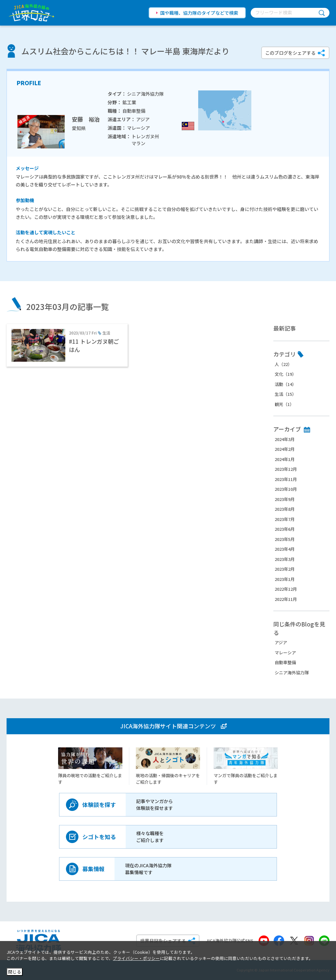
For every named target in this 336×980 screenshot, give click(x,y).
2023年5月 (285, 539)
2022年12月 (286, 589)
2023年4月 (285, 549)
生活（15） (285, 394)
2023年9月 (285, 499)
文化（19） (285, 374)
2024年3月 (285, 439)
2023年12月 (286, 469)
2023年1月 (285, 579)
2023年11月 (286, 479)
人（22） (283, 364)
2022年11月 (286, 599)
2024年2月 (285, 449)
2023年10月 (286, 489)
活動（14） (285, 384)
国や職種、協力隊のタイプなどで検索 (199, 13)
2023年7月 (285, 519)
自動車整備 (285, 662)
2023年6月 (285, 529)
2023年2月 (285, 569)
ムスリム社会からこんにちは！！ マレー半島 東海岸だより (125, 51)
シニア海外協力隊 (292, 673)
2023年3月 (285, 559)
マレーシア (285, 653)
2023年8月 (285, 509)
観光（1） (284, 404)
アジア (281, 642)
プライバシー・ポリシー (136, 958)
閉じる (15, 972)
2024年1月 (285, 459)
